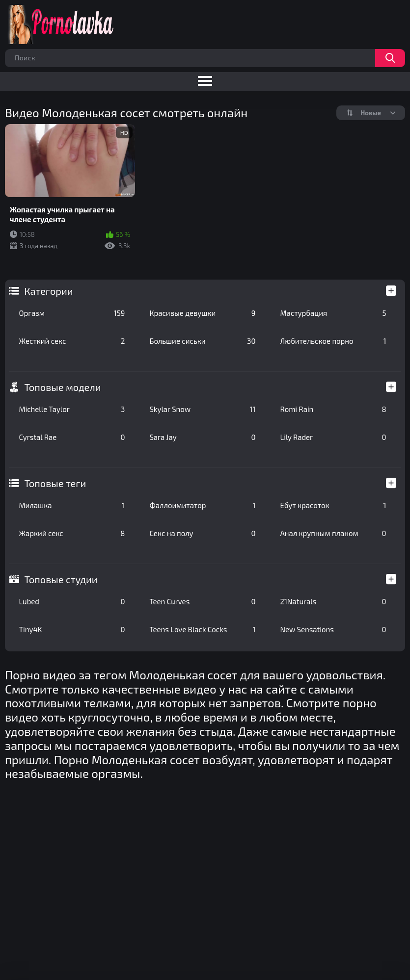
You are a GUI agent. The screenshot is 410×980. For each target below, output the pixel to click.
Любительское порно (333, 341)
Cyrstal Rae (72, 437)
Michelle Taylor (72, 409)
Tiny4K (72, 629)
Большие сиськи (202, 341)
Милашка (72, 505)
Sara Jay (202, 437)
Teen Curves (202, 601)
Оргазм (72, 313)
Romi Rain (333, 409)
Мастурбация (333, 313)
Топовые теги (55, 483)
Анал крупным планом (333, 533)
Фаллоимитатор (202, 505)
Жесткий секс (72, 341)
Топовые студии (61, 579)
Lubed (72, 601)
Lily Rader (333, 437)
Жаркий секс (72, 533)
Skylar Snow (202, 409)
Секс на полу (202, 533)
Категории (48, 291)
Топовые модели (62, 387)
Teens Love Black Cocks (202, 629)
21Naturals (333, 601)
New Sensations (333, 629)
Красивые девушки (202, 313)
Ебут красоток (333, 505)
